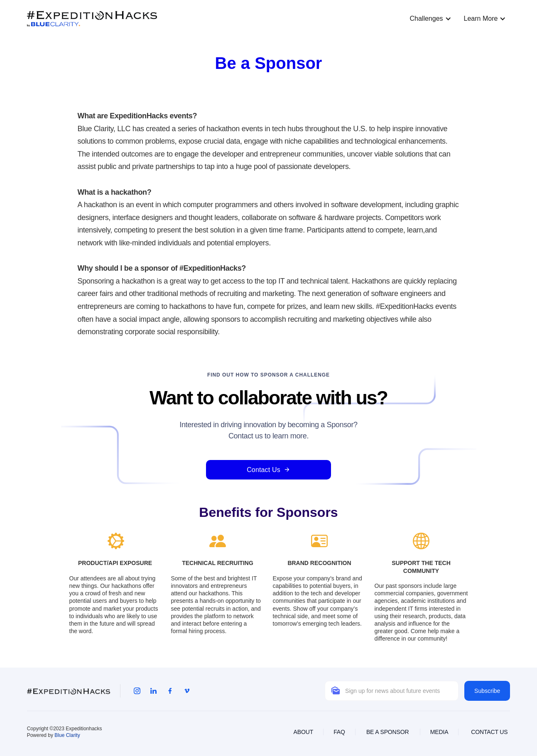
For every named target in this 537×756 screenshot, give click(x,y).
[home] (92, 19)
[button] (428, 19)
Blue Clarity (67, 735)
